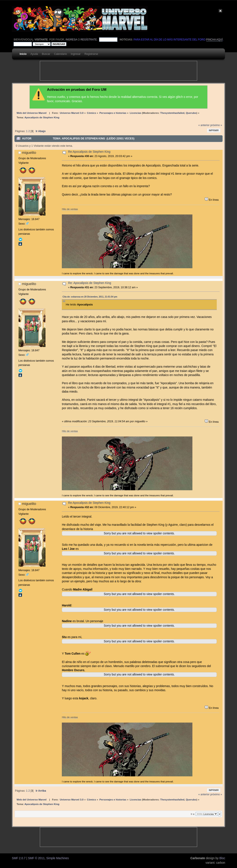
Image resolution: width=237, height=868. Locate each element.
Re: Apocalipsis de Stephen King (90, 283)
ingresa (71, 40)
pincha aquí (214, 40)
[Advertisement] (118, 71)
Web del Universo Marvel (32, 113)
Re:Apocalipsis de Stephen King (89, 152)
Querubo (191, 113)
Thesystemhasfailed (172, 113)
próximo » (216, 125)
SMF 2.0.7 (19, 858)
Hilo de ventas (70, 209)
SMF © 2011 (36, 858)
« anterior (204, 125)
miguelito (29, 153)
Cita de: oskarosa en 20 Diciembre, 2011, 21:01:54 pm (90, 297)
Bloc (222, 858)
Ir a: (193, 814)
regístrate (89, 40)
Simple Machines (58, 858)
